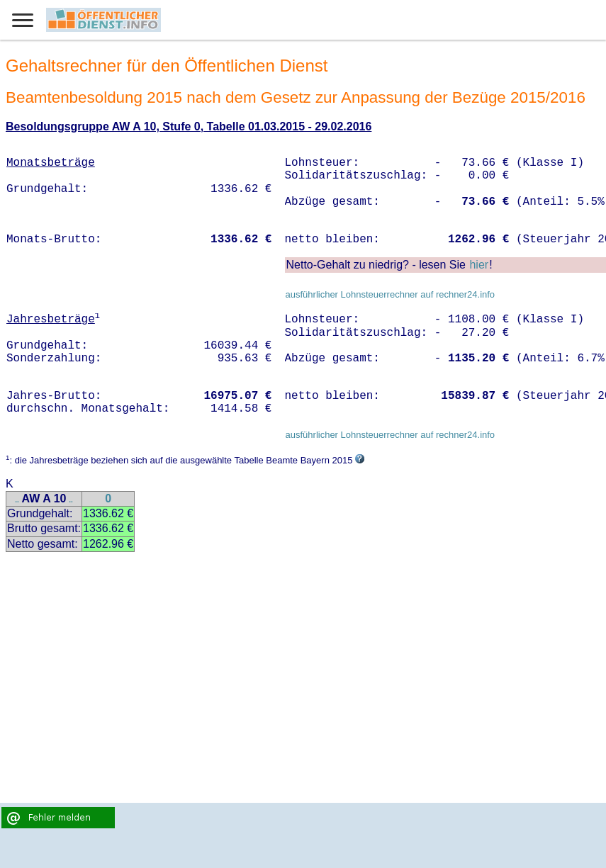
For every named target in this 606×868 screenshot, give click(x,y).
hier (479, 265)
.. (17, 500)
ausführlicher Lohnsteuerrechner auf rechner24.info (390, 294)
